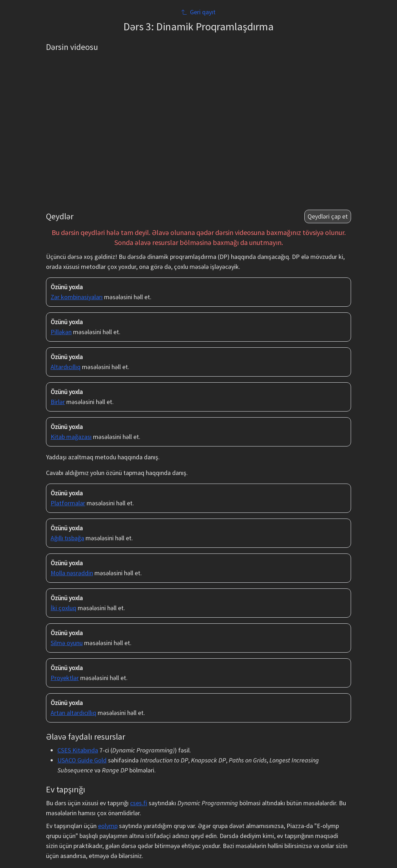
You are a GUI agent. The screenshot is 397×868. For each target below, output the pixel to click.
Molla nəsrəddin (72, 573)
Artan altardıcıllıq (73, 713)
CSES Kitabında (78, 750)
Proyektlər (65, 678)
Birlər (58, 402)
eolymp (108, 826)
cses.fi (139, 803)
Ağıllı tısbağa (67, 538)
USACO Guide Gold (82, 760)
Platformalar (68, 503)
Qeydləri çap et (328, 216)
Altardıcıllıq (66, 367)
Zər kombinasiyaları (77, 297)
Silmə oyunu (67, 643)
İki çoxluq (63, 608)
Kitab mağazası (71, 437)
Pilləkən (61, 332)
